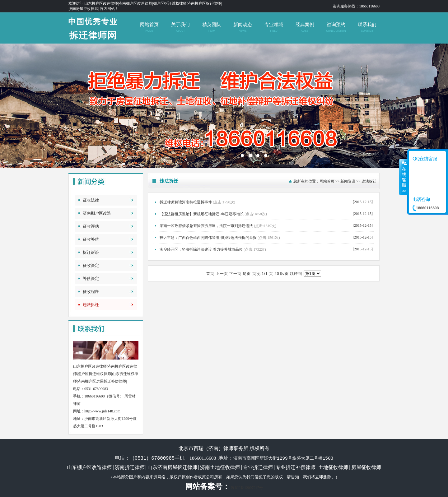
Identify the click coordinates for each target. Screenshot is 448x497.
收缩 (404, 177)
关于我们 (180, 27)
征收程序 (91, 292)
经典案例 (305, 27)
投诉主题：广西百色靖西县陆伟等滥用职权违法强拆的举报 (208, 238)
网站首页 (149, 27)
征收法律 (91, 200)
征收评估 (91, 226)
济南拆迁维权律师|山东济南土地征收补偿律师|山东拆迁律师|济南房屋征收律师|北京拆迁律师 (224, 106)
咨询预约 (336, 27)
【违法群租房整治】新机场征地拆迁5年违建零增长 (202, 214)
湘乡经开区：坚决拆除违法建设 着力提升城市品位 (201, 249)
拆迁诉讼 (91, 252)
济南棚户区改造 (97, 213)
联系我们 (367, 27)
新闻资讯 (348, 181)
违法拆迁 (91, 305)
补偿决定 (91, 279)
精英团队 (211, 27)
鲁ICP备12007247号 (247, 488)
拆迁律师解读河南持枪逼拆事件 (186, 202)
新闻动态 (243, 27)
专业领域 (274, 27)
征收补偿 (91, 239)
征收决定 (91, 265)
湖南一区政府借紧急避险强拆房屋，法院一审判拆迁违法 (206, 226)
